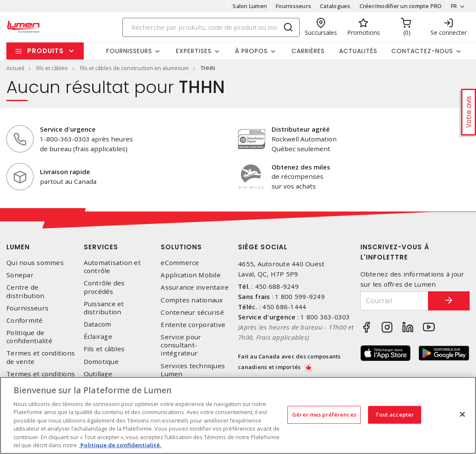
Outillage (98, 374)
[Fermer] (462, 414)
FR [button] (454, 6)
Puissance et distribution (104, 308)
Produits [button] (45, 51)
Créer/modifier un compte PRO (400, 6)
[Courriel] (394, 301)
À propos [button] (251, 51)
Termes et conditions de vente (41, 357)
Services (101, 247)
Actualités (358, 51)
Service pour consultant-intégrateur (181, 345)
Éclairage (98, 337)
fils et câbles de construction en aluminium (134, 68)
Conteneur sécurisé (192, 312)
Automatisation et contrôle (112, 267)
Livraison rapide (65, 172)
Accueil (15, 68)
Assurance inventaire (195, 287)
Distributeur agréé (301, 129)
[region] (238, 415)
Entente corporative (193, 325)
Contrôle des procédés (104, 287)
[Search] (211, 27)
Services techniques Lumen (193, 370)
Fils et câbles (104, 349)
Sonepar (20, 275)
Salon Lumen (250, 6)
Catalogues (335, 6)
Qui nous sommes (35, 263)
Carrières (308, 51)
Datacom (98, 324)
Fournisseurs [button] (129, 51)
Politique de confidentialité (29, 337)
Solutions (181, 247)
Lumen (18, 247)
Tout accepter (395, 415)
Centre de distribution (25, 291)
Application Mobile (191, 275)
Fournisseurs (293, 6)
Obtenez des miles (301, 167)
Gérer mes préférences (324, 415)
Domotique (101, 362)
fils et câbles (52, 68)
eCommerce (180, 263)
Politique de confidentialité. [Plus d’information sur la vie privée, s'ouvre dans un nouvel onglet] (120, 445)
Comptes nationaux (192, 300)
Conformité (25, 320)
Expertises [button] (194, 51)
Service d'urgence (68, 129)
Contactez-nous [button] (422, 51)
